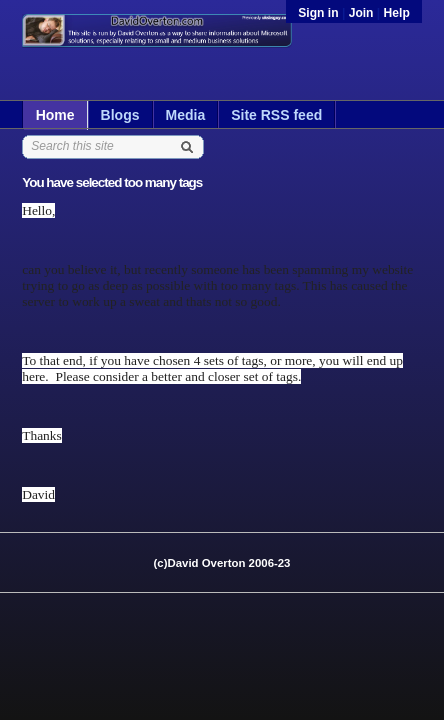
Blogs (120, 115)
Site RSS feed (276, 115)
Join (361, 13)
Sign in (320, 13)
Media (186, 115)
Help (397, 13)
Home (55, 115)
